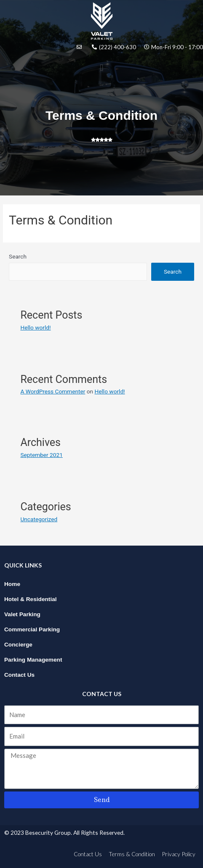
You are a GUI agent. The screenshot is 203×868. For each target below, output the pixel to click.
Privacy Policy (179, 854)
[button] (101, 67)
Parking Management (33, 660)
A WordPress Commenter (53, 391)
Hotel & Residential (31, 599)
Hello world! (35, 327)
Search (18, 256)
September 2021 (41, 455)
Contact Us (19, 675)
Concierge (18, 645)
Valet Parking (22, 614)
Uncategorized (39, 519)
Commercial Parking (32, 629)
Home (12, 584)
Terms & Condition (132, 854)
